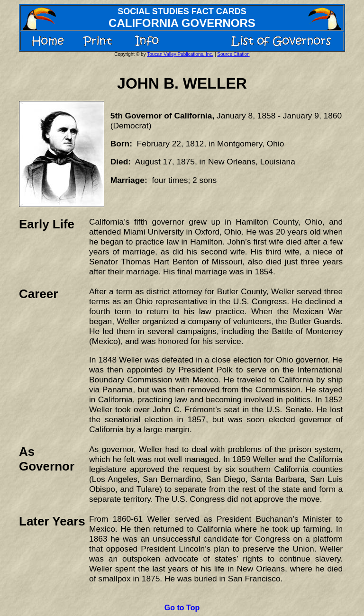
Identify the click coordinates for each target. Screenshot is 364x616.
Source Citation (233, 54)
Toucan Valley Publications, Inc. (180, 54)
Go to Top (182, 608)
